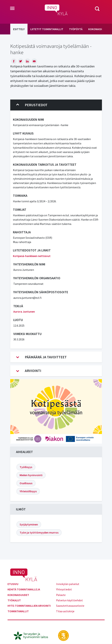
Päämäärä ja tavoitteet (41, 357)
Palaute (61, 595)
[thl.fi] (33, 635)
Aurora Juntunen (24, 312)
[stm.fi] (63, 635)
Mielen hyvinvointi (31, 475)
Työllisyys (26, 467)
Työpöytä (76, 29)
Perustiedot (32, 105)
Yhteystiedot (64, 589)
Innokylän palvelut (68, 584)
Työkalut (14, 600)
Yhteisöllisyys (28, 491)
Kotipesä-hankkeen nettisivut (32, 256)
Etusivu (13, 584)
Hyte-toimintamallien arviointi (29, 606)
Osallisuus (26, 483)
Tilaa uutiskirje (65, 611)
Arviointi (29, 371)
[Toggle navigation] (12, 9)
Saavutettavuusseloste (70, 606)
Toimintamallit (18, 611)
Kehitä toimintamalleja (24, 589)
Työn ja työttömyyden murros (39, 532)
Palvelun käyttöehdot (69, 600)
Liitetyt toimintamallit (47, 29)
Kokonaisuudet (18, 595)
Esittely (19, 29)
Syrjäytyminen (29, 524)
